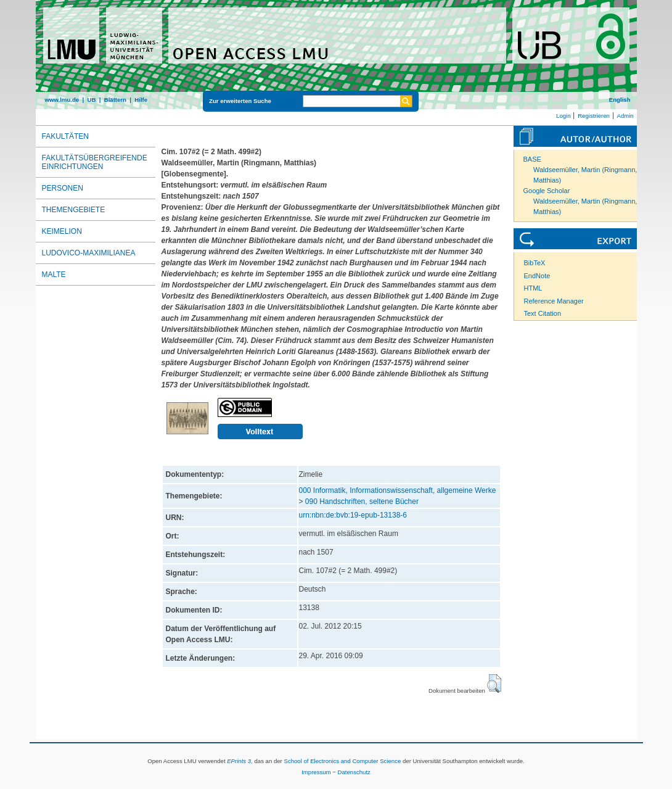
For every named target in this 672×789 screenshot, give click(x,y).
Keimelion (62, 231)
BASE (532, 159)
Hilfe (141, 100)
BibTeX (535, 263)
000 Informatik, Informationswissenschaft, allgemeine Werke (398, 490)
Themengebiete (74, 210)
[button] (494, 684)
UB (91, 100)
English (620, 100)
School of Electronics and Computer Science (342, 761)
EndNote (537, 276)
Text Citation (543, 313)
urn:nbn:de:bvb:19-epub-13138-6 (353, 515)
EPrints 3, (240, 761)
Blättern (115, 100)
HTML (533, 288)
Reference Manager (554, 301)
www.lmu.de (62, 100)
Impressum (316, 772)
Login (563, 116)
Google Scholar (547, 191)
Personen (63, 188)
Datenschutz (354, 772)
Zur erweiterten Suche (240, 101)
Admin (625, 116)
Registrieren (594, 116)
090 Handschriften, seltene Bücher (362, 502)
